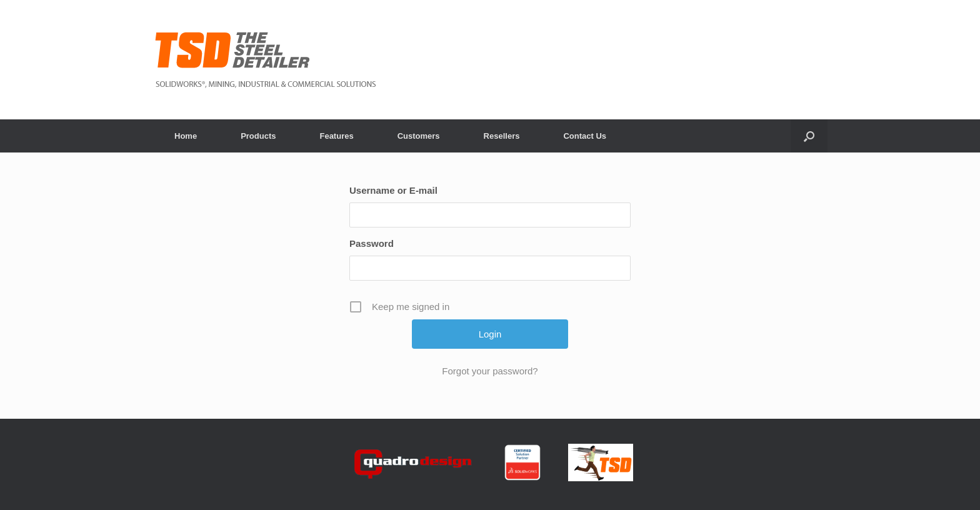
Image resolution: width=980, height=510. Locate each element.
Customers (419, 136)
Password (372, 243)
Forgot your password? (490, 371)
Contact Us (585, 136)
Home (186, 136)
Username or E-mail (393, 190)
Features (336, 136)
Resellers (502, 136)
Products (258, 136)
